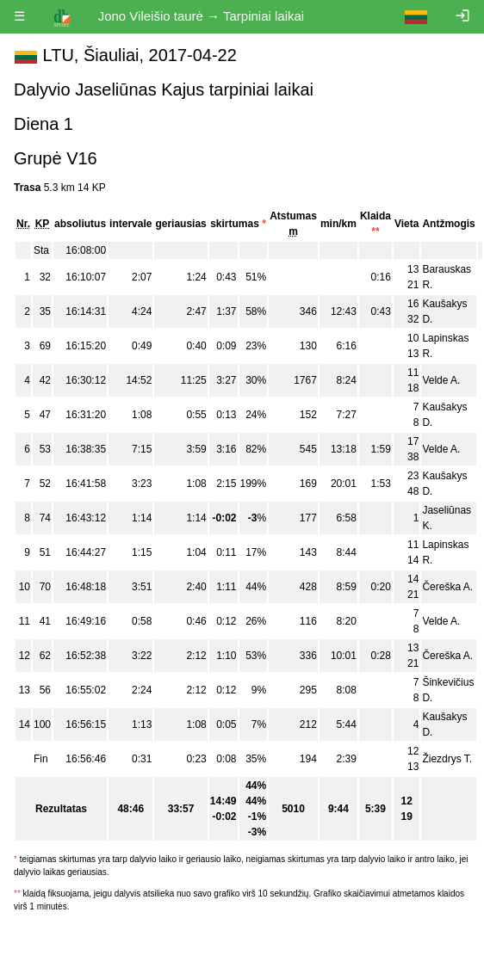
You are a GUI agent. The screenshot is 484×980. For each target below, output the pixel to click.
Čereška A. (447, 587)
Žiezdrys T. (447, 759)
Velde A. (441, 380)
